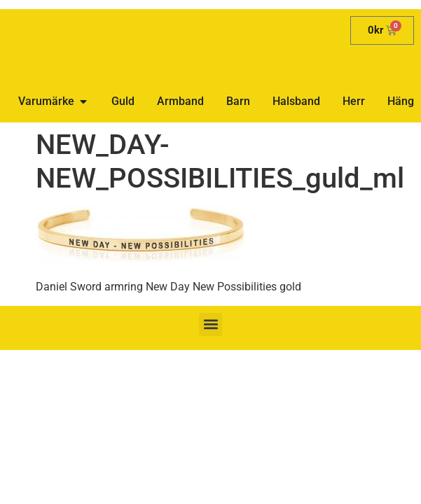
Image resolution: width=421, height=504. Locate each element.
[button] (210, 324)
